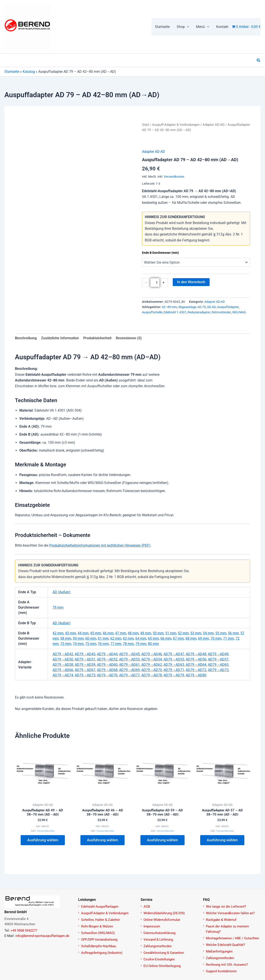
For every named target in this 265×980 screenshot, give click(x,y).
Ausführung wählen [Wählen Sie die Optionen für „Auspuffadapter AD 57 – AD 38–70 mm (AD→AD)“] (222, 841)
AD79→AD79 (174, 675)
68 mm (191, 638)
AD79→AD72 (196, 670)
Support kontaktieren (221, 971)
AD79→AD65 (218, 665)
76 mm (103, 644)
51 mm (171, 633)
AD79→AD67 (85, 670)
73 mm (66, 644)
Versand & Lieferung (158, 940)
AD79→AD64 (196, 665)
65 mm (153, 638)
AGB (147, 907)
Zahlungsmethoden (158, 946)
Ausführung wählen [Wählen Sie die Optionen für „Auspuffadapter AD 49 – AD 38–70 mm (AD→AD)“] (43, 841)
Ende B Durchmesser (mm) (160, 253)
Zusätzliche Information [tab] (60, 338)
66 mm (166, 638)
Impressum (152, 926)
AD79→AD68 (107, 670)
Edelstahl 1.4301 (175, 312)
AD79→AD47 (174, 654)
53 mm (196, 633)
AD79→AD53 (129, 659)
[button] (183, 27)
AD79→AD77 (129, 675)
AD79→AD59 (85, 665)
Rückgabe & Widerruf (221, 920)
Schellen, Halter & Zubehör (101, 920)
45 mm (96, 633)
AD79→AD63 (174, 665)
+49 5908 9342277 (24, 931)
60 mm (91, 638)
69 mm (203, 638)
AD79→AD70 (152, 670)
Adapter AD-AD (214, 125)
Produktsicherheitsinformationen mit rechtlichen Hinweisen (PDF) (100, 545)
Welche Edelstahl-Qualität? (225, 945)
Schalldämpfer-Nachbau (99, 946)
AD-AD (211, 307)
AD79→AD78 (152, 675)
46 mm (108, 633)
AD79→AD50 (63, 659)
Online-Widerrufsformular (162, 920)
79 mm (58, 607)
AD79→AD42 (63, 654)
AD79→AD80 (196, 675)
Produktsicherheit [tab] (97, 338)
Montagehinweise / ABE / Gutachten (232, 938)
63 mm (128, 638)
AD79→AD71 (174, 670)
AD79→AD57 (218, 659)
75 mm (91, 644)
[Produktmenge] (155, 283)
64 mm (141, 638)
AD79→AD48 (196, 654)
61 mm (103, 638)
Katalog (29, 72)
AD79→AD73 (218, 670)
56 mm (233, 633)
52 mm (183, 633)
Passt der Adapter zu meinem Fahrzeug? (227, 929)
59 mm (78, 638)
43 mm (71, 633)
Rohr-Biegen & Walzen (97, 926)
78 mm (128, 644)
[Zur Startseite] (39, 902)
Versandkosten (174, 177)
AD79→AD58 (63, 665)
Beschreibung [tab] (26, 338)
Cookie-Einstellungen (159, 959)
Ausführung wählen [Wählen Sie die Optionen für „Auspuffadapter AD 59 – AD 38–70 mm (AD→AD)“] (162, 841)
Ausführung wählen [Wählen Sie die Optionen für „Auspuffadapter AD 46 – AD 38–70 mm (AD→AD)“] (103, 841)
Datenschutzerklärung (159, 933)
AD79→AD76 (107, 675)
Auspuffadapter (228, 307)
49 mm (146, 633)
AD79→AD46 (152, 654)
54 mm (208, 633)
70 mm (216, 638)
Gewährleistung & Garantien (164, 953)
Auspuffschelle (152, 312)
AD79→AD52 (107, 659)
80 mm (153, 644)
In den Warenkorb (191, 282)
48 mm (133, 633)
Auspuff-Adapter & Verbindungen (176, 125)
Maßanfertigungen (219, 951)
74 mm (78, 644)
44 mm (83, 633)
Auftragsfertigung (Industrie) (102, 953)
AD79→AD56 (196, 659)
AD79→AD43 (85, 654)
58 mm (66, 638)
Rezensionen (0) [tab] (129, 338)
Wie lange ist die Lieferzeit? (226, 907)
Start (145, 125)
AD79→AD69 (129, 670)
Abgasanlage (187, 307)
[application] (187, 27)
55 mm (221, 633)
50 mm (158, 633)
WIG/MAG (239, 312)
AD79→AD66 (63, 670)
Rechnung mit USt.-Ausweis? (227, 965)
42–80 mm (169, 307)
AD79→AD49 (218, 654)
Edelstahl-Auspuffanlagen (100, 907)
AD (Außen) (62, 592)
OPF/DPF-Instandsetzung (99, 940)
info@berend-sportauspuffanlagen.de (42, 936)
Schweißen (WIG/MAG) (98, 933)
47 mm (121, 633)
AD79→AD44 (107, 654)
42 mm (58, 633)
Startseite (12, 72)
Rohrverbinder (221, 312)
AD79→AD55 (174, 659)
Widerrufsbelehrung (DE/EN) (164, 913)
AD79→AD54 (152, 659)
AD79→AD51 (85, 659)
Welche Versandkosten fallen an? (230, 913)
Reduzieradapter (199, 312)
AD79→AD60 (107, 665)
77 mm (116, 644)
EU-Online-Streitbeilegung (162, 966)
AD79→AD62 (152, 665)
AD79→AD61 (129, 665)
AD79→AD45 (129, 654)
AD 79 (202, 307)
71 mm (229, 638)
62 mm (116, 638)
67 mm (178, 638)
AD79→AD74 (63, 675)
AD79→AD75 (85, 675)
